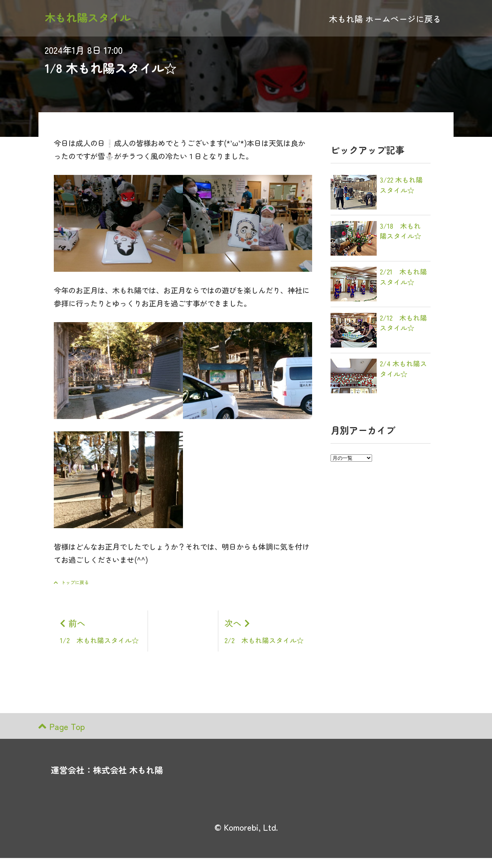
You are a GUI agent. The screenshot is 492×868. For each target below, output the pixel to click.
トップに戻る (71, 582)
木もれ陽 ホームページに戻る (385, 20)
